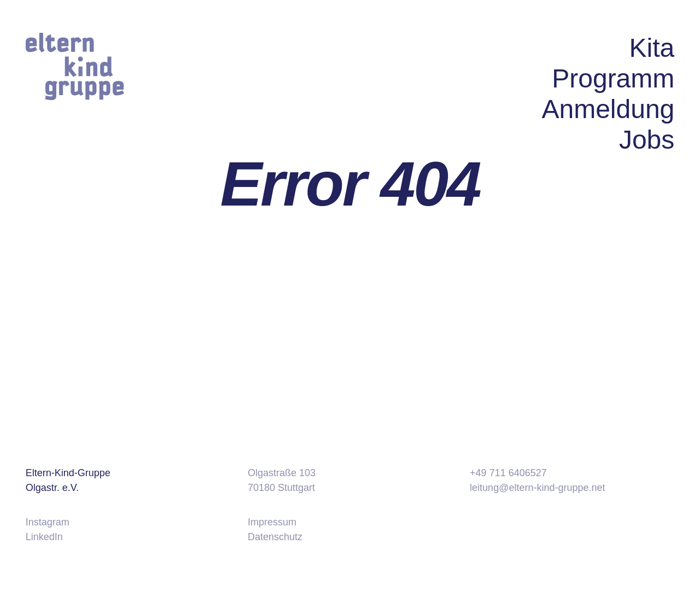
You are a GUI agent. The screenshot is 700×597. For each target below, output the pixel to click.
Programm (613, 78)
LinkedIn (44, 537)
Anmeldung (608, 109)
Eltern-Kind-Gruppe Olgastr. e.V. (68, 480)
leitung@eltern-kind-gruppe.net (537, 488)
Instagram (48, 522)
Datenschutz (275, 537)
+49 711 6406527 (508, 473)
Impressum (272, 522)
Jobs (647, 140)
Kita (652, 48)
